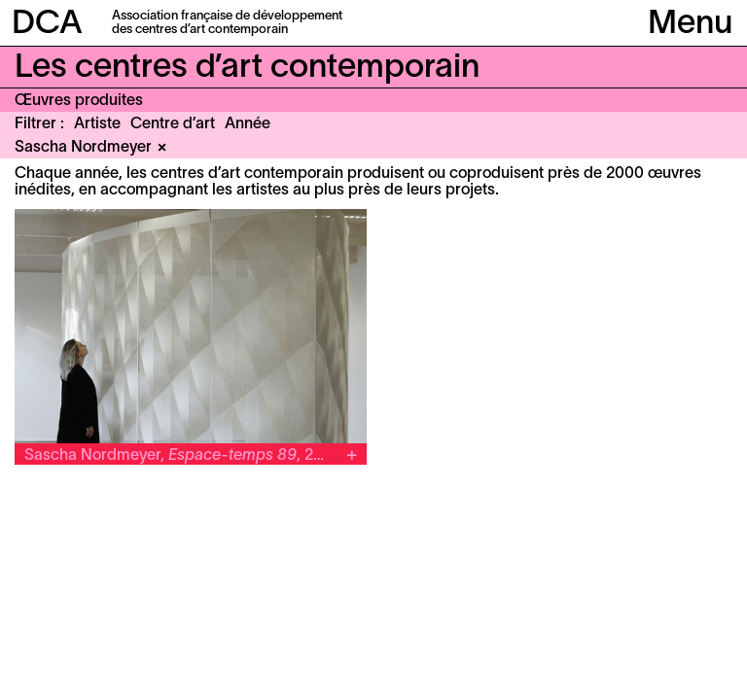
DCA (47, 25)
